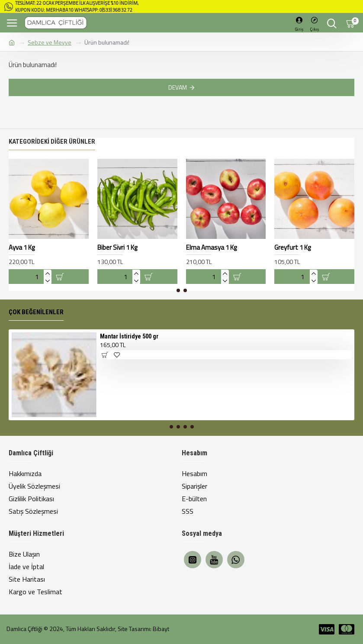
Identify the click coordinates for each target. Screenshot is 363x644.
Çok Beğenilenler (36, 312)
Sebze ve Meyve (50, 42)
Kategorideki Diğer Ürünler (52, 142)
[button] (178, 290)
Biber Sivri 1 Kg (117, 248)
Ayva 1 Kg (22, 248)
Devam (178, 87)
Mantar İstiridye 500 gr (129, 336)
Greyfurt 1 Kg (292, 248)
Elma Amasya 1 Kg (211, 248)
